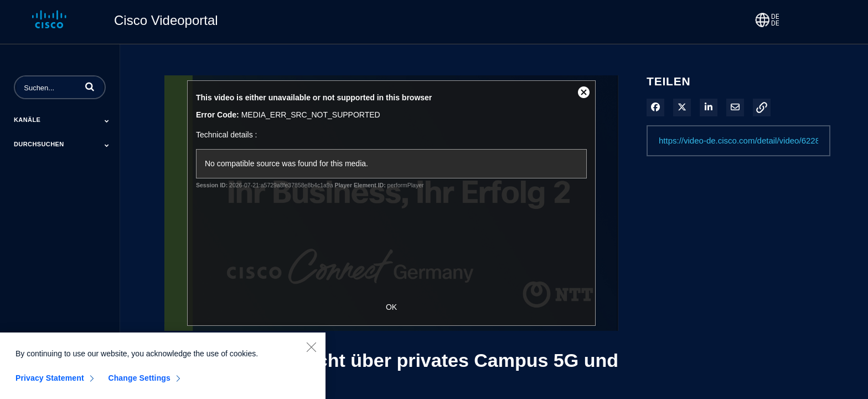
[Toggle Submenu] (107, 121)
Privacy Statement (50, 382)
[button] (90, 86)
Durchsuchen (39, 144)
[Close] (311, 351)
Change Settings (139, 382)
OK (391, 307)
